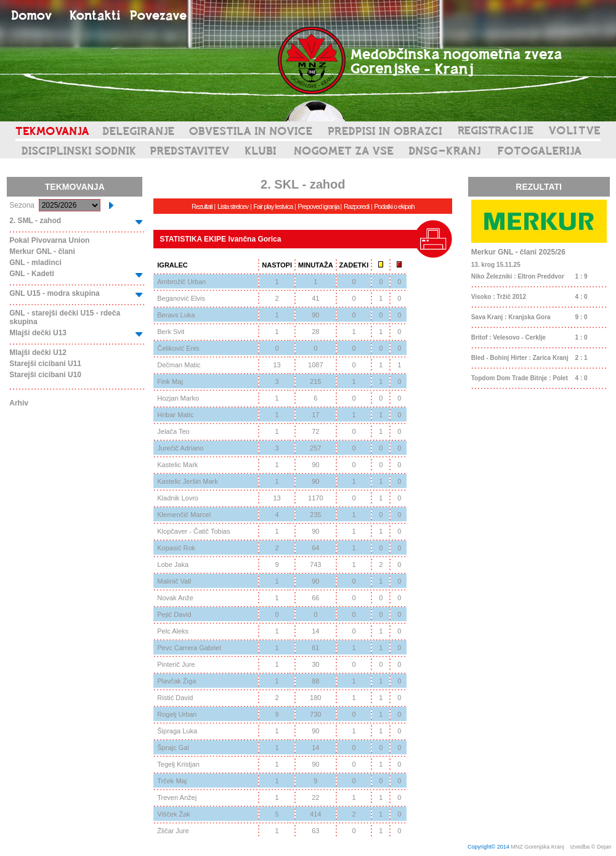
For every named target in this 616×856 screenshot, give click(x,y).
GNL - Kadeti (31, 274)
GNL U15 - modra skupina (54, 293)
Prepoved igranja (319, 206)
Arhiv (19, 403)
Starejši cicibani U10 (45, 375)
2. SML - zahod (35, 221)
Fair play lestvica (273, 206)
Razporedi (356, 206)
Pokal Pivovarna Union (49, 240)
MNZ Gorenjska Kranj (537, 847)
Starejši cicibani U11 (45, 364)
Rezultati (202, 206)
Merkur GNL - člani (42, 251)
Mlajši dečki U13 (38, 333)
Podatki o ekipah (394, 206)
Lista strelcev (233, 206)
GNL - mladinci (35, 263)
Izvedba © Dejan (592, 847)
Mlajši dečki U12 (38, 353)
